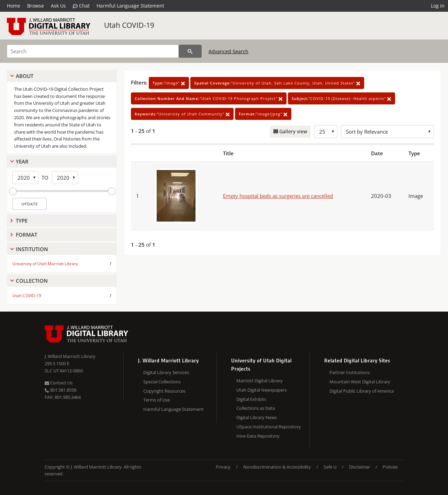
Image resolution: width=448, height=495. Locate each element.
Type (22, 221)
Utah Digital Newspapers (261, 390)
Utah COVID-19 (129, 25)
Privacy (223, 467)
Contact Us (59, 383)
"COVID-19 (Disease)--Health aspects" (341, 98)
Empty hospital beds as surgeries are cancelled (278, 196)
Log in (438, 6)
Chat (81, 6)
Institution (32, 249)
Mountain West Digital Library (360, 382)
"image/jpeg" (263, 114)
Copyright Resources (164, 391)
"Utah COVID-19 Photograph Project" (209, 98)
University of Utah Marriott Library (45, 264)
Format (26, 235)
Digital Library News (257, 417)
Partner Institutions (350, 372)
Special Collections (162, 382)
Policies (390, 467)
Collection (32, 281)
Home (14, 6)
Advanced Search (228, 51)
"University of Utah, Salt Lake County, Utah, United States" (277, 83)
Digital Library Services (166, 372)
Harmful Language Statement (130, 6)
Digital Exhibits (251, 399)
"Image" (169, 83)
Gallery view (293, 131)
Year (22, 161)
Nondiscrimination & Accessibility (277, 467)
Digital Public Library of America (362, 391)
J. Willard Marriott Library (70, 356)
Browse (36, 6)
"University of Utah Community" (182, 114)
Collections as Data (256, 408)
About (25, 76)
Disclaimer (360, 467)
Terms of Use (156, 400)
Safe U (330, 467)
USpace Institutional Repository (269, 427)
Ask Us (58, 6)
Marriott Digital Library (260, 381)
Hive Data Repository (258, 436)
